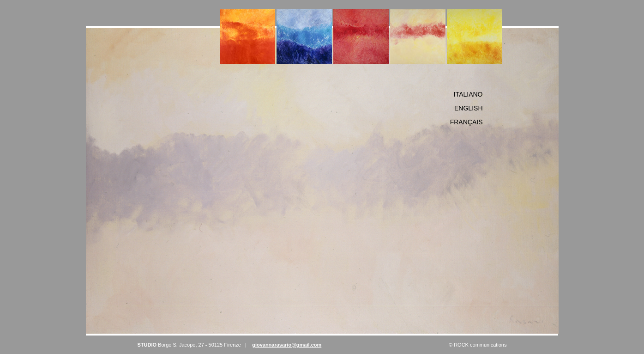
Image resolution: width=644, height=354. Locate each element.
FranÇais (466, 122)
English (468, 108)
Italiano (468, 94)
